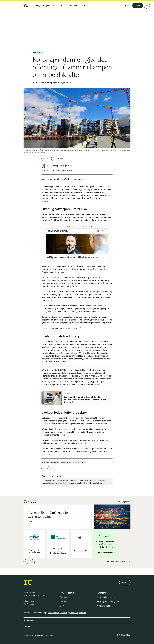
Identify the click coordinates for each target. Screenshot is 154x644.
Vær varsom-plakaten (58, 613)
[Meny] (147, 6)
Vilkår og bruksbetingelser (108, 602)
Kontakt (77, 627)
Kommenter (58, 158)
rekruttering (79, 462)
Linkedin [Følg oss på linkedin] (64, 602)
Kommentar (66, 462)
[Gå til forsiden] (26, 6)
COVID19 (46, 462)
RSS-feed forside (68, 593)
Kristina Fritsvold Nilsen (34, 595)
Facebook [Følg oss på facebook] (64, 597)
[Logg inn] (125, 6)
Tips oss (125, 583)
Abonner (137, 6)
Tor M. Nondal (30, 604)
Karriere (55, 462)
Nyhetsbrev (102, 593)
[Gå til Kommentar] (38, 53)
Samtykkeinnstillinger (106, 597)
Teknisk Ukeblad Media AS (43, 636)
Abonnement (77, 621)
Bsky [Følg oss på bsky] (62, 606)
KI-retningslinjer (104, 606)
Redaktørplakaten (78, 613)
